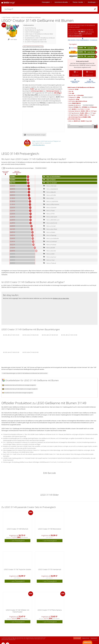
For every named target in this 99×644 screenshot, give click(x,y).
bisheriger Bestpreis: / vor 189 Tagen (83, 111)
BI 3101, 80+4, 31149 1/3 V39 (69, 335)
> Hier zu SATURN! (49, 195)
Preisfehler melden (41, 168)
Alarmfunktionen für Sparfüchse (34, 30)
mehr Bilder (12, 39)
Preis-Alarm (83, 63)
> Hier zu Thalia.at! (49, 263)
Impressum (94, 638)
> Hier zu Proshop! (49, 245)
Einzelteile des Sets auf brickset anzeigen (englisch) (17, 393)
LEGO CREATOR (57, 69)
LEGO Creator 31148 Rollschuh (17, 529)
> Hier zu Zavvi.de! (49, 251)
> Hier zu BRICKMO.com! (51, 220)
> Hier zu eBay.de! (49, 192)
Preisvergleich (46, 2)
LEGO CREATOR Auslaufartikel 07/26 (33, 47)
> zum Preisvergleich (17, 541)
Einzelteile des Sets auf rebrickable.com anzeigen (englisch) (20, 389)
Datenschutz (86, 638)
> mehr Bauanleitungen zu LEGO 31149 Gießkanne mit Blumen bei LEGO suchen (25, 373)
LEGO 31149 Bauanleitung (32, 36)
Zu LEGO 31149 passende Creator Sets (36, 42)
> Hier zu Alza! (48, 198)
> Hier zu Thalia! (49, 211)
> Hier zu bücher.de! (50, 223)
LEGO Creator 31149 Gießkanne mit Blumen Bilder (39, 34)
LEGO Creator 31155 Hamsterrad (50, 569)
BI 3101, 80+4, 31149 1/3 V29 (11, 335)
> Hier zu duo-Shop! (50, 229)
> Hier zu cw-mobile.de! (51, 238)
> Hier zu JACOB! (49, 248)
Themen (78, 2)
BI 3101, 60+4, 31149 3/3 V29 (50, 335)
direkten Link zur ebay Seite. (61, 298)
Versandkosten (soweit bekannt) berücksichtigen (20, 168)
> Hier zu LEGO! (48, 254)
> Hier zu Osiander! (49, 207)
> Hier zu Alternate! (49, 186)
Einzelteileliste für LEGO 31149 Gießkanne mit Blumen (40, 38)
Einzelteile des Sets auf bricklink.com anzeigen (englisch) (19, 385)
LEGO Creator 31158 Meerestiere (50, 529)
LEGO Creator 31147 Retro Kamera (50, 610)
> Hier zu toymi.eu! (49, 257)
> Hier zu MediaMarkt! (50, 189)
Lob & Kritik (87, 642)
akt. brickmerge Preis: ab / (79, 118)
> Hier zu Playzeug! (49, 235)
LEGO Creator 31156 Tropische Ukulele (17, 569)
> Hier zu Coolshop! (50, 241)
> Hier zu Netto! (49, 180)
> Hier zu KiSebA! (49, 232)
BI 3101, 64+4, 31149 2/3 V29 (31, 335)
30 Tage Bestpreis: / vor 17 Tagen (82, 115)
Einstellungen (92, 2)
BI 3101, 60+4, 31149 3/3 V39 (31, 352)
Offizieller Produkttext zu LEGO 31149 (36, 40)
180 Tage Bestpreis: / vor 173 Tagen (82, 113)
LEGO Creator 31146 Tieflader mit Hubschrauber (17, 611)
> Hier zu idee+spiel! (50, 217)
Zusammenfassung (30, 28)
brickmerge (77, 638)
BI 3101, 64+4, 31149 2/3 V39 (11, 352)
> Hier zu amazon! (50, 183)
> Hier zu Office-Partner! (51, 204)
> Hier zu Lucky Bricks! (50, 201)
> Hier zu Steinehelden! (51, 177)
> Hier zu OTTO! (48, 214)
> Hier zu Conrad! (49, 226)
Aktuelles (61, 2)
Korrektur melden (87, 97)
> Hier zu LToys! (48, 260)
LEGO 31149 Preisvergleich (33, 32)
